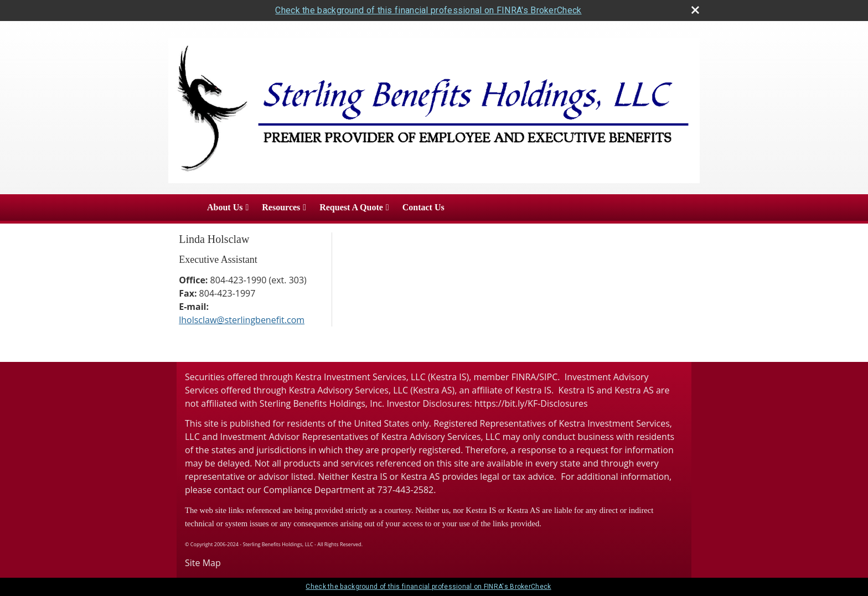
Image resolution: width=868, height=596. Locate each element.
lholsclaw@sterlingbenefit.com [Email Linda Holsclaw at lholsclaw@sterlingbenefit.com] (242, 320)
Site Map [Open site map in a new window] (203, 563)
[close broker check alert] (695, 10)
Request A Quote (351, 207)
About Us (225, 207)
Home (184, 208)
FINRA (524, 377)
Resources (281, 207)
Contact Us (423, 207)
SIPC (548, 377)
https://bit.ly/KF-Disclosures (531, 403)
